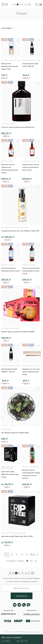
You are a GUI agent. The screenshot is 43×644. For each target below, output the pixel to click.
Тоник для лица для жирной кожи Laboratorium (18, 127)
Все (32, 555)
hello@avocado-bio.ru (32, 614)
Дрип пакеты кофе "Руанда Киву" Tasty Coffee (17, 536)
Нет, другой (22, 641)
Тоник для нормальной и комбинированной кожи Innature (31, 271)
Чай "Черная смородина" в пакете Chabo (15, 433)
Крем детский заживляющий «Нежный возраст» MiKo (10, 66)
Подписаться (21, 596)
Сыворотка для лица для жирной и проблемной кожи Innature (31, 167)
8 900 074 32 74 (8, 614)
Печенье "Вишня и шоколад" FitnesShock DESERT (18, 332)
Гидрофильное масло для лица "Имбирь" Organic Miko (20, 231)
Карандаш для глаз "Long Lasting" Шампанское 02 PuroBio (31, 372)
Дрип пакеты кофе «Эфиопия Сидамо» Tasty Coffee (10, 474)
